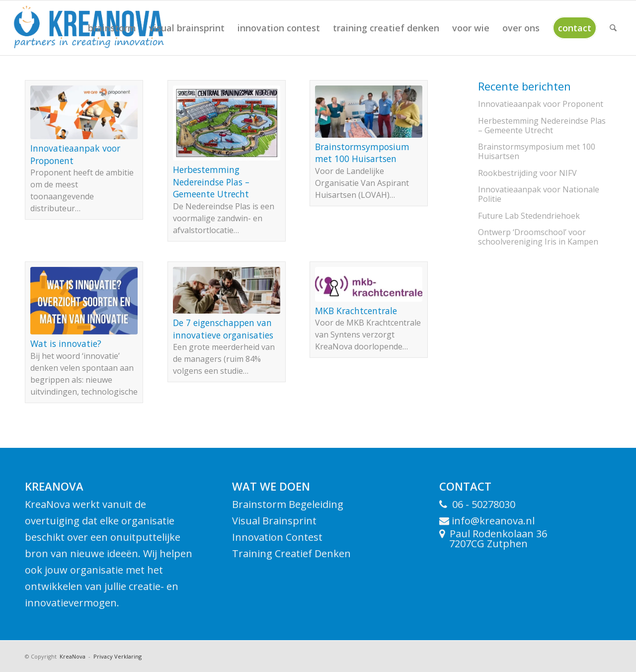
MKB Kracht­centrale (356, 311)
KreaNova (72, 656)
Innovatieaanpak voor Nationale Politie (539, 194)
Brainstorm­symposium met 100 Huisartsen (362, 153)
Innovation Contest (277, 537)
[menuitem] (112, 28)
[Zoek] (613, 28)
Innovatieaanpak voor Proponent (541, 104)
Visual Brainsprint (274, 521)
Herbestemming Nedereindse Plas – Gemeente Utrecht (211, 182)
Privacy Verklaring (118, 656)
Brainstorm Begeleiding (288, 504)
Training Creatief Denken (291, 553)
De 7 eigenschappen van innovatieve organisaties (223, 329)
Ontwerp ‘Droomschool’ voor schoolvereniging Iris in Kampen (538, 237)
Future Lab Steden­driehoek (529, 216)
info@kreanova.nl (492, 521)
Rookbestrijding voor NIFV (527, 173)
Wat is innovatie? (66, 343)
